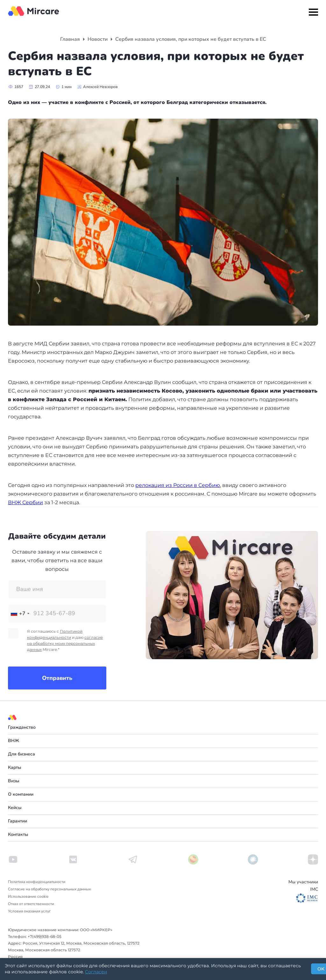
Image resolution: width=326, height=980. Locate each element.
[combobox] (20, 614)
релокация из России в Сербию (178, 485)
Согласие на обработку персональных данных (49, 889)
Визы (14, 781)
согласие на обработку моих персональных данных (65, 643)
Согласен (96, 972)
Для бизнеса (21, 754)
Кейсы (15, 808)
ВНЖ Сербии (25, 502)
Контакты (18, 834)
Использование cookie (28, 896)
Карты (15, 767)
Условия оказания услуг (29, 911)
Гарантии (18, 821)
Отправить (57, 678)
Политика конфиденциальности (37, 882)
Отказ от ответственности (31, 904)
